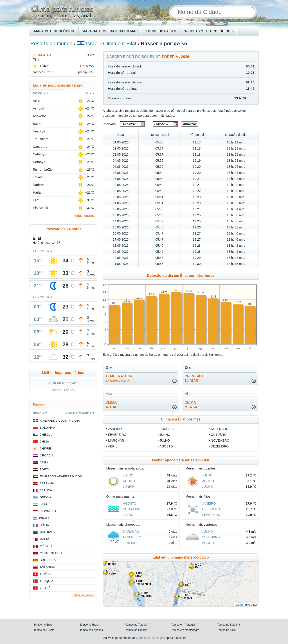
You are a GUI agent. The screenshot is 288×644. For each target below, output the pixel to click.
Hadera (38, 185)
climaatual (111, 405)
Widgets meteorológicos (208, 31)
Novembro (220, 441)
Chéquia (46, 435)
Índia (44, 504)
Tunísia (46, 574)
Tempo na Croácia (136, 630)
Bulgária (47, 428)
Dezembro (220, 446)
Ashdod (38, 108)
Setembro (220, 429)
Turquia (46, 581)
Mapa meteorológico (54, 31)
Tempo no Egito (43, 625)
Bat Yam (39, 124)
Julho (165, 441)
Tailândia (47, 567)
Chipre (45, 448)
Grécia (45, 497)
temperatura (119, 378)
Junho (165, 435)
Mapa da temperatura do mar (110, 31)
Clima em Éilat (120, 44)
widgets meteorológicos (151, 638)
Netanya (39, 162)
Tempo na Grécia (44, 630)
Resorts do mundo (51, 44)
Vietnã (45, 588)
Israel (92, 44)
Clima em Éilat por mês (181, 419)
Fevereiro (117, 435)
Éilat (36, 200)
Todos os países (161, 31)
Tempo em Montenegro (185, 630)
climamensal (192, 405)
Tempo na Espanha (91, 630)
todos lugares (84, 216)
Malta (44, 539)
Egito (44, 469)
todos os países (83, 595)
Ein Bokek (40, 208)
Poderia (167, 429)
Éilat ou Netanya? (63, 383)
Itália (44, 525)
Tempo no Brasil (89, 625)
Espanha (47, 483)
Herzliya (39, 131)
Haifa (37, 192)
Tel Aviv (39, 177)
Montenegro (51, 553)
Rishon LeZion (44, 170)
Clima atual (43, 55)
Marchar (116, 441)
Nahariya (40, 154)
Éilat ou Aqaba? (63, 390)
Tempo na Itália (226, 630)
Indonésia (48, 511)
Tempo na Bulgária (229, 625)
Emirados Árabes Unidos (61, 476)
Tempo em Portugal (183, 625)
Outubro (219, 435)
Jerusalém (41, 139)
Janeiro (115, 429)
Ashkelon (40, 116)
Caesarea (40, 147)
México (46, 546)
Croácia (47, 455)
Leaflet (239, 605)
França (46, 490)
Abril (112, 446)
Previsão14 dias (194, 378)
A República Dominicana (60, 421)
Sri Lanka (48, 560)
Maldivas (47, 532)
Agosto (166, 446)
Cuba (44, 462)
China (44, 442)
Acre (36, 101)
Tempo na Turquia (136, 625)
